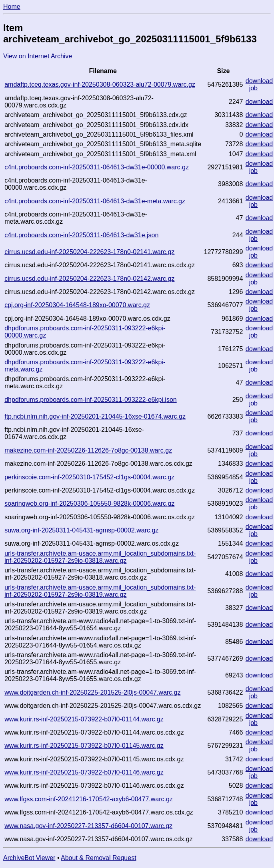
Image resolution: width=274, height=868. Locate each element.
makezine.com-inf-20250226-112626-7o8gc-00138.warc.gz (88, 450)
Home (12, 7)
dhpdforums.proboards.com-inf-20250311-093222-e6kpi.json (91, 400)
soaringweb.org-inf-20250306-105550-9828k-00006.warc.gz (89, 504)
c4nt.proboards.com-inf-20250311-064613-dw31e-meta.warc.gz (95, 201)
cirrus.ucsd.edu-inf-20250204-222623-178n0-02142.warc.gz (89, 279)
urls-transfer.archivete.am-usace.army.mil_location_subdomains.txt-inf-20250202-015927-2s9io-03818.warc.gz (100, 557)
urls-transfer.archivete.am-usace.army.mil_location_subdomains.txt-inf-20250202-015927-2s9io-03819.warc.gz (100, 591)
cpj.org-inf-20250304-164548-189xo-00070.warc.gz (77, 305)
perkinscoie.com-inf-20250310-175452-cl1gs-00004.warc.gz (89, 477)
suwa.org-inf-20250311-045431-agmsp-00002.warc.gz (81, 530)
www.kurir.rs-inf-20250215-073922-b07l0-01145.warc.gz (84, 746)
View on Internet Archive (38, 56)
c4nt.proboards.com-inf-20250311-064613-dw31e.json (81, 235)
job (253, 88)
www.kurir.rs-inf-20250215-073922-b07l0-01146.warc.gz (84, 772)
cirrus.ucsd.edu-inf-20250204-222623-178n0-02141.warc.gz (89, 252)
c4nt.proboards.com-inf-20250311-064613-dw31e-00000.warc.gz (97, 167)
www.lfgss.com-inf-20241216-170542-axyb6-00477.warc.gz (89, 799)
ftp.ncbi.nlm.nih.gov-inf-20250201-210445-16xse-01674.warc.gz (95, 416)
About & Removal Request (99, 858)
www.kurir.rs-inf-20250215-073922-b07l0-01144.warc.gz (84, 719)
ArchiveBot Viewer (29, 858)
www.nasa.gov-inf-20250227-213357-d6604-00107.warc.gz (88, 826)
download (259, 81)
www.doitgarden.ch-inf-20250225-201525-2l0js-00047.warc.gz (92, 692)
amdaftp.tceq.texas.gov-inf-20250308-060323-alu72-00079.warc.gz (100, 84)
